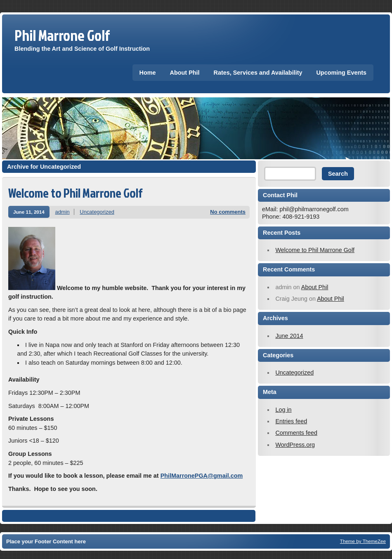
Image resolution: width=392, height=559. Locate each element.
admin (62, 212)
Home (148, 73)
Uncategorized (97, 212)
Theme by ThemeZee (363, 541)
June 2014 (289, 336)
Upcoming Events (341, 73)
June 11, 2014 (29, 212)
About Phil (185, 73)
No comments (228, 212)
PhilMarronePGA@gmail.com (202, 476)
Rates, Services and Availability (258, 73)
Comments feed (296, 433)
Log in (283, 410)
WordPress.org (295, 445)
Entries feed (291, 421)
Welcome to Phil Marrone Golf (75, 193)
